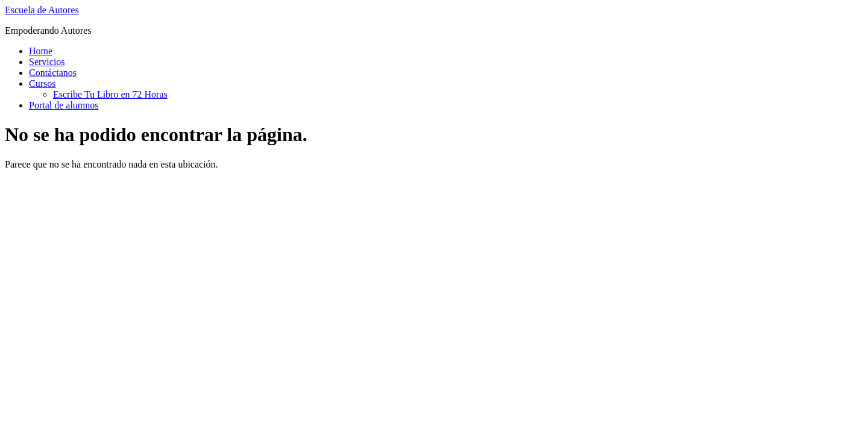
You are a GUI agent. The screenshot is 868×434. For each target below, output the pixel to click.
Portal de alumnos (64, 105)
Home (41, 51)
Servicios (47, 62)
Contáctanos (53, 73)
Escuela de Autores (42, 10)
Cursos (42, 83)
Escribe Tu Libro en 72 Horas (110, 94)
